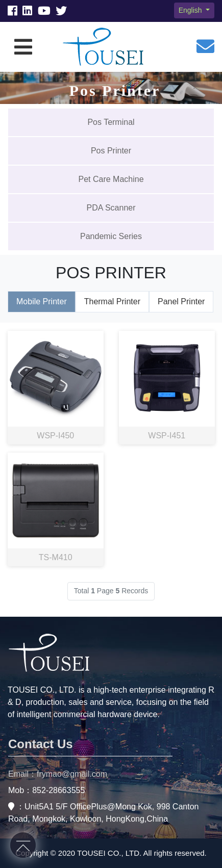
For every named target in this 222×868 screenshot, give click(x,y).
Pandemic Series (111, 236)
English (191, 10)
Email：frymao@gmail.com (58, 774)
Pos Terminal (111, 122)
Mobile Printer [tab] (42, 301)
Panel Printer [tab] (181, 301)
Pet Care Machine (111, 179)
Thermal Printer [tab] (112, 301)
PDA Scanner (111, 208)
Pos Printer (111, 151)
